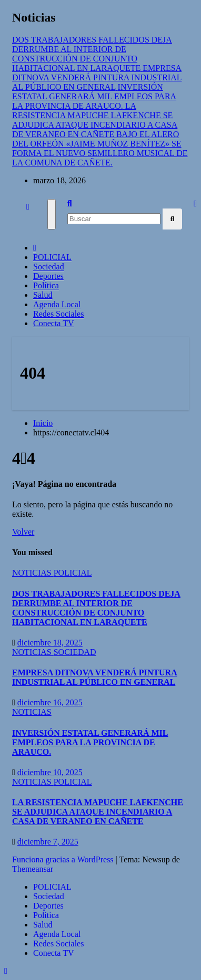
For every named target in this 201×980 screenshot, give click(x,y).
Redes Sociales (58, 314)
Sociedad (49, 267)
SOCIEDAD (75, 652)
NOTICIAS (33, 573)
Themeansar (33, 869)
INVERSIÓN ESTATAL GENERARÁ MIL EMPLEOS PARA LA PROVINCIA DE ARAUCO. (90, 742)
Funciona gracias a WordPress (64, 859)
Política (46, 285)
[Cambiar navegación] (52, 214)
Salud (43, 295)
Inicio (43, 423)
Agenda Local (57, 304)
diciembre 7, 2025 (48, 842)
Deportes (48, 276)
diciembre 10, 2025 (50, 772)
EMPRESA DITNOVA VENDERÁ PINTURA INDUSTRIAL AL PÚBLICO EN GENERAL (95, 677)
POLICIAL (52, 257)
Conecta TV (53, 323)
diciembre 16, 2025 (50, 702)
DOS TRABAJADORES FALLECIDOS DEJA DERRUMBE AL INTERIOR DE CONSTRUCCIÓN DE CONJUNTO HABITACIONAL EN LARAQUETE (96, 608)
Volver (23, 532)
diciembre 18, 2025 (50, 643)
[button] (70, 204)
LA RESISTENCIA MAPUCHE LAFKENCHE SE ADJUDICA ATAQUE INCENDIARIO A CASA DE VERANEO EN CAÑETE (98, 812)
